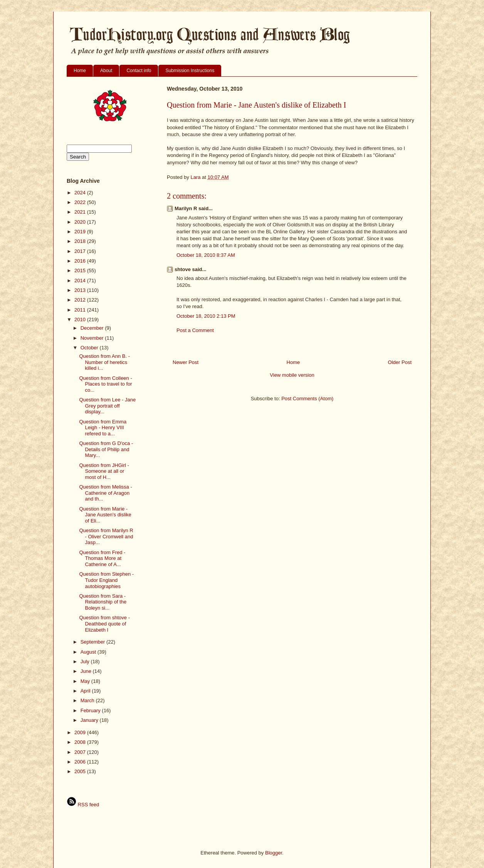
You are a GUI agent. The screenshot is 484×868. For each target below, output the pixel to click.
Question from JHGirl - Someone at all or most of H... (104, 471)
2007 (81, 752)
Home (80, 71)
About (106, 71)
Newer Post (186, 362)
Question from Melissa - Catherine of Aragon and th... (105, 493)
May (86, 681)
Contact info (139, 71)
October (90, 348)
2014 (81, 281)
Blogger (274, 853)
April (86, 691)
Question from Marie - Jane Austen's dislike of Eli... (105, 515)
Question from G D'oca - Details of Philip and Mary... (106, 449)
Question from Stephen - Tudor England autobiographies (106, 580)
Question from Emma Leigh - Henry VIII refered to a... (103, 428)
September (93, 642)
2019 (81, 232)
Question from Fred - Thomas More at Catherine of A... (102, 558)
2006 (81, 762)
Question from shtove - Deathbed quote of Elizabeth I (104, 624)
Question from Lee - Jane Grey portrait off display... (107, 406)
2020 (81, 222)
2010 (81, 319)
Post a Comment (195, 330)
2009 (81, 732)
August (89, 652)
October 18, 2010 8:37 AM (206, 255)
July (86, 662)
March (88, 700)
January (90, 720)
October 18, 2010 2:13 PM (206, 316)
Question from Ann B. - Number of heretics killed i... (104, 362)
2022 (81, 202)
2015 (81, 271)
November (93, 338)
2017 (81, 251)
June (87, 671)
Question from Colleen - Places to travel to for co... (105, 384)
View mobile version (292, 375)
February (91, 710)
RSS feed (83, 805)
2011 (81, 310)
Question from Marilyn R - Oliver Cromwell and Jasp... (106, 536)
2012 (81, 300)
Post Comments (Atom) (307, 399)
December (93, 328)
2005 (81, 771)
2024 (81, 193)
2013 (81, 290)
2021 (81, 212)
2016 (81, 261)
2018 (81, 241)
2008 (81, 742)
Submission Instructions (190, 71)
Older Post (400, 362)
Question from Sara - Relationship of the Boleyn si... (103, 602)
